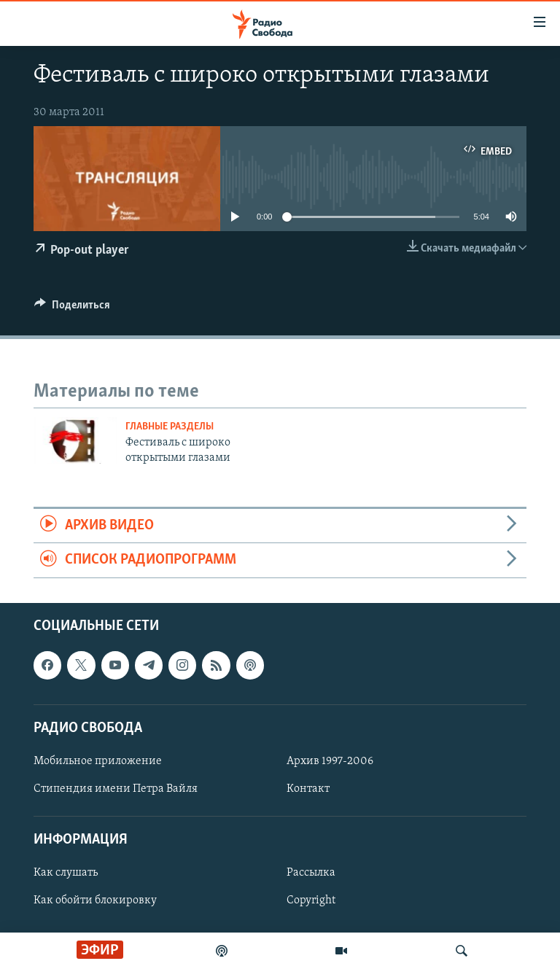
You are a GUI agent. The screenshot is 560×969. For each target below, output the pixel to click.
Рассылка (311, 873)
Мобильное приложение (98, 761)
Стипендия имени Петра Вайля (116, 789)
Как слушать (66, 873)
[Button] (72, 308)
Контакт (308, 789)
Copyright (311, 900)
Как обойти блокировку (95, 900)
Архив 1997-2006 (330, 761)
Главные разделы (170, 427)
